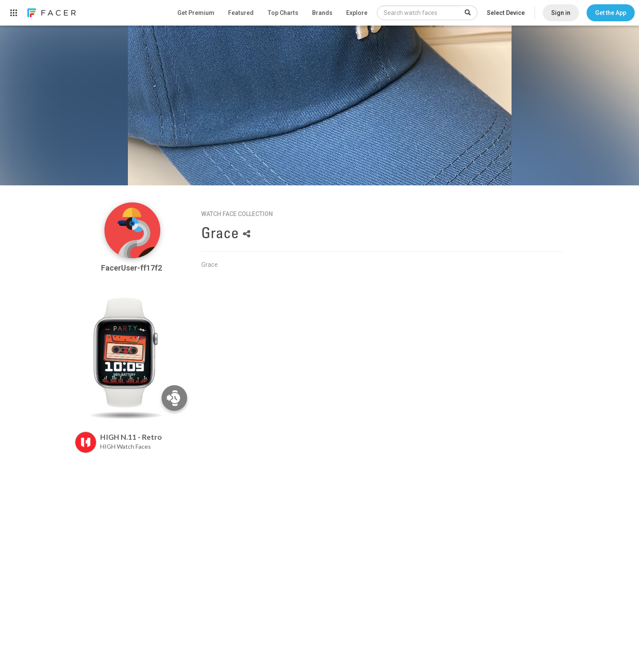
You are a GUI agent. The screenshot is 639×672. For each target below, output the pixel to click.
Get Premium (196, 13)
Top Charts (283, 13)
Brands (322, 13)
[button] (611, 13)
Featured (241, 13)
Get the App (611, 13)
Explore (357, 13)
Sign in (561, 13)
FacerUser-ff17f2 (132, 268)
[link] (51, 13)
